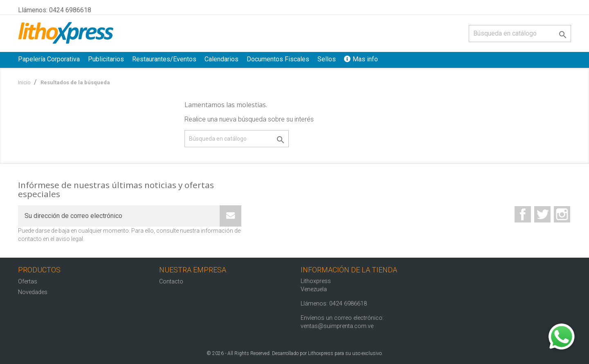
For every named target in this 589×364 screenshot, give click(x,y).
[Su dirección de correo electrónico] (119, 216)
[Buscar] (520, 34)
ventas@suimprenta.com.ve (337, 326)
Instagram (562, 214)
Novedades (33, 292)
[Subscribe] (230, 216)
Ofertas (28, 282)
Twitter (542, 214)
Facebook (523, 214)
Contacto (171, 282)
